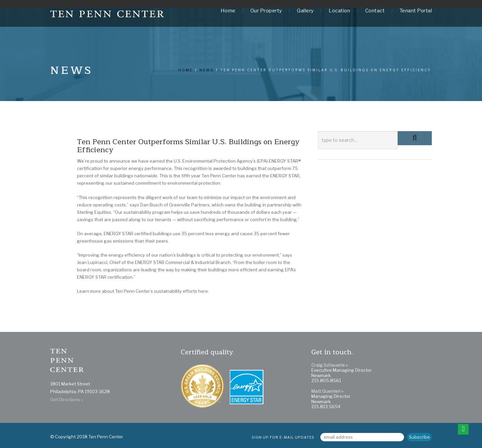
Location (339, 11)
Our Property (266, 11)
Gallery (305, 11)
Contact (375, 11)
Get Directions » (67, 399)
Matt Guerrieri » (327, 391)
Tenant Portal (416, 11)
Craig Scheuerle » (330, 365)
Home (228, 11)
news (207, 70)
